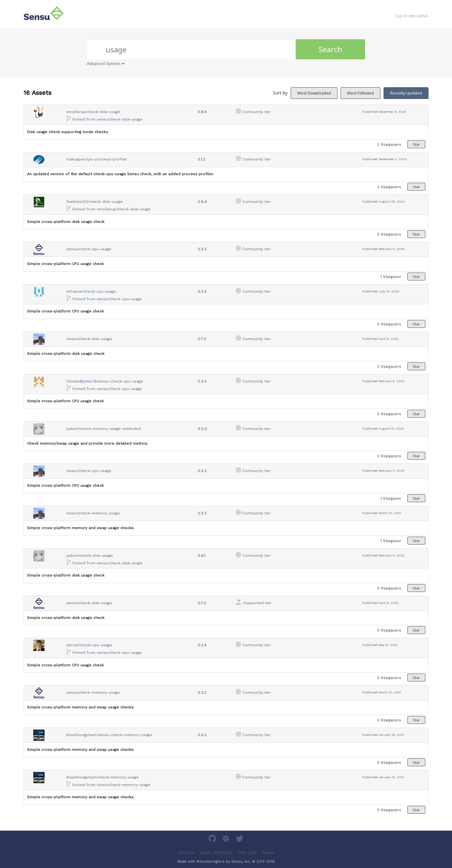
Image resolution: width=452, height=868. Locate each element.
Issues (268, 852)
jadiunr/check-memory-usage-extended (104, 429)
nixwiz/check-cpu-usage (89, 471)
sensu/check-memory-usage (93, 692)
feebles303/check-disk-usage (94, 202)
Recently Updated (406, 93)
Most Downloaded (314, 93)
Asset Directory (216, 852)
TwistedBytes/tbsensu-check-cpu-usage (105, 381)
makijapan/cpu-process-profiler (97, 159)
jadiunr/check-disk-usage (90, 556)
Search (330, 49)
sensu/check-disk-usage (120, 119)
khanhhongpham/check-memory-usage (102, 777)
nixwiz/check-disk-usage (89, 339)
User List (247, 852)
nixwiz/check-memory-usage (93, 513)
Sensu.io (186, 852)
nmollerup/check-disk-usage (93, 112)
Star (416, 144)
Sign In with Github (412, 16)
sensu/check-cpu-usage (89, 249)
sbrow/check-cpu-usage (89, 645)
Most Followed (361, 93)
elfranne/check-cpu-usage (91, 291)
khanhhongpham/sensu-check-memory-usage (109, 735)
